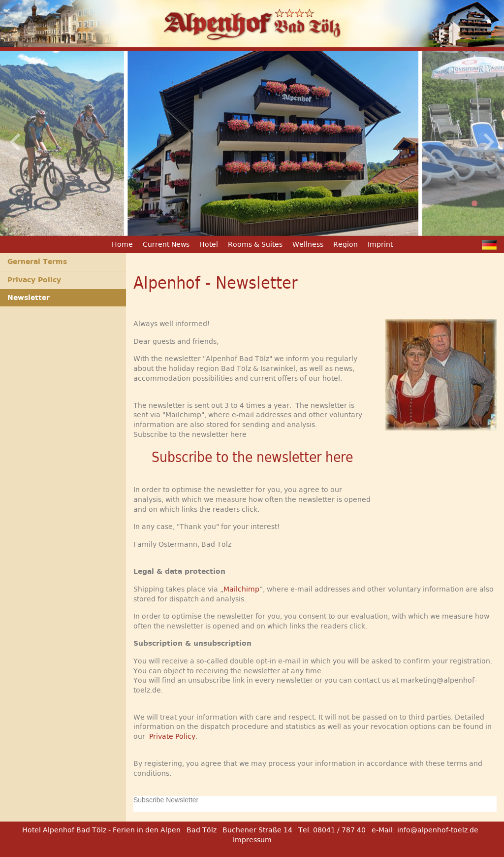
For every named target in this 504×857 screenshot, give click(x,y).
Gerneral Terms (37, 262)
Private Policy (172, 736)
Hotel (209, 244)
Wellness (308, 244)
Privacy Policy (34, 280)
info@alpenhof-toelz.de (438, 830)
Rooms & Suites (255, 244)
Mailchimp (241, 589)
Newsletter (29, 297)
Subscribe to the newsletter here (252, 457)
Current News (166, 244)
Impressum (252, 840)
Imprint (380, 244)
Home (122, 244)
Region (346, 244)
